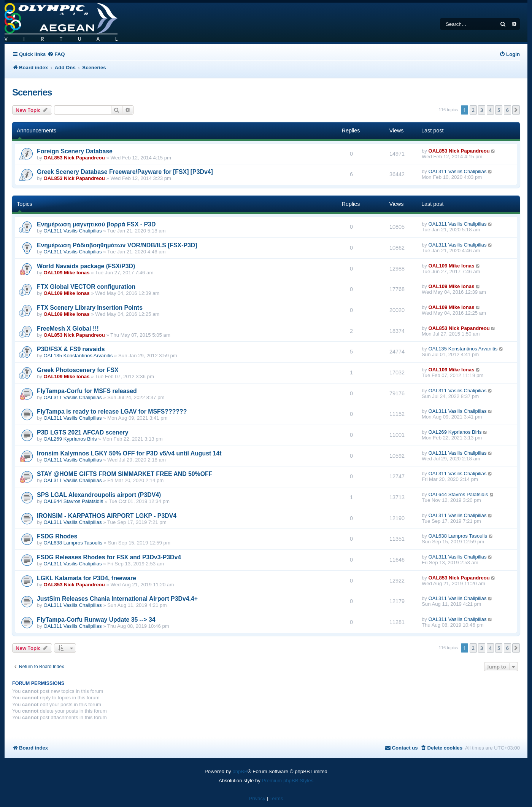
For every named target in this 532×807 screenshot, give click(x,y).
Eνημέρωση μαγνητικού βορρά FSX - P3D (96, 224)
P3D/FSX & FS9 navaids (71, 349)
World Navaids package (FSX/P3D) (86, 266)
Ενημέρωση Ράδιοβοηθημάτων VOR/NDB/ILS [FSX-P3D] (117, 245)
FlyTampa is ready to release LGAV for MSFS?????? (112, 411)
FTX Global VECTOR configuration (86, 287)
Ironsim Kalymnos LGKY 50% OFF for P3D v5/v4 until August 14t (129, 453)
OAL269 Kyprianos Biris (70, 439)
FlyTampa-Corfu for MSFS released (87, 391)
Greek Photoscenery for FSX (78, 370)
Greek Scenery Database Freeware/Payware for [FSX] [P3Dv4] (125, 172)
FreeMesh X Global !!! (68, 329)
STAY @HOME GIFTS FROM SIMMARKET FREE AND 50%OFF (125, 474)
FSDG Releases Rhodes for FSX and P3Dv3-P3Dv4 (109, 557)
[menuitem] (56, 54)
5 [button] (499, 110)
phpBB (240, 771)
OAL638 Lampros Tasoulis (73, 543)
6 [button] (507, 110)
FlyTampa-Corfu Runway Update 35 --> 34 (96, 620)
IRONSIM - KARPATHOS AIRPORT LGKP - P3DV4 (107, 516)
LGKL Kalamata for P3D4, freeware (87, 578)
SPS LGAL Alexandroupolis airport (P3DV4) (99, 495)
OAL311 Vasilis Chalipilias (458, 171)
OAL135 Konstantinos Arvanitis (78, 356)
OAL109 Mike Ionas (67, 273)
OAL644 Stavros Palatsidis (74, 501)
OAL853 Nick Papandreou (74, 158)
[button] (516, 110)
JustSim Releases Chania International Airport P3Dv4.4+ (117, 599)
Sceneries (32, 92)
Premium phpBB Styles (288, 781)
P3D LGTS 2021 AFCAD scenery (83, 432)
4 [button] (490, 110)
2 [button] (473, 110)
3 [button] (482, 110)
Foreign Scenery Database (75, 151)
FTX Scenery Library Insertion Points (90, 308)
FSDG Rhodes (57, 536)
